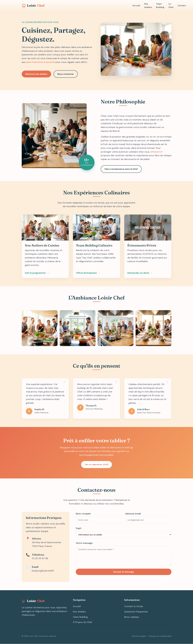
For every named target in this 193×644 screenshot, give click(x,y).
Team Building (160, 5)
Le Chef (170, 5)
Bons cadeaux (132, 617)
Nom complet (83, 514)
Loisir (33, 5)
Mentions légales (139, 636)
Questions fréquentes (136, 612)
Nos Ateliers (148, 5)
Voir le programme (35, 273)
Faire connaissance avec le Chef (121, 169)
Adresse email (133, 514)
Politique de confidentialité (160, 636)
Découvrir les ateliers (36, 74)
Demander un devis (138, 273)
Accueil (136, 5)
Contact (181, 5)
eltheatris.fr (157, 152)
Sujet (79, 528)
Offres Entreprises (86, 273)
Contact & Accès (134, 607)
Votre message (84, 543)
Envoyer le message (124, 572)
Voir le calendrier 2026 (97, 465)
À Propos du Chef (82, 622)
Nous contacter (66, 74)
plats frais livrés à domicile (40, 62)
